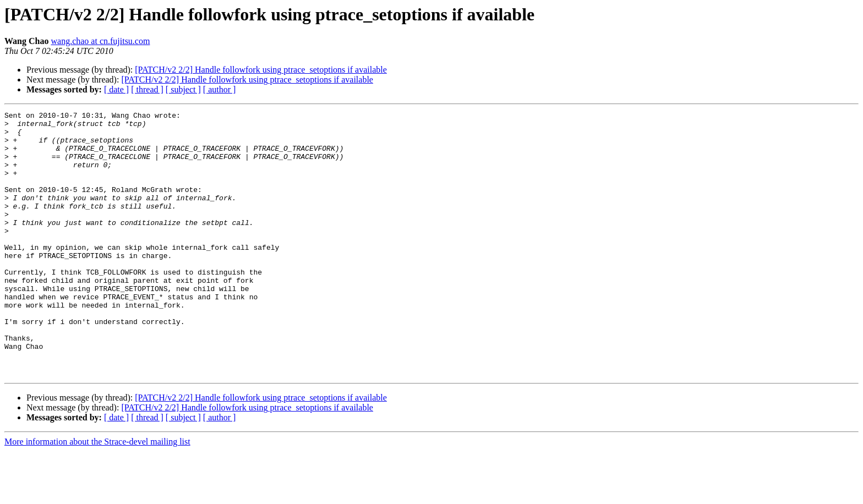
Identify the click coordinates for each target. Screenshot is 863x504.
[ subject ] (183, 89)
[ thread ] (147, 89)
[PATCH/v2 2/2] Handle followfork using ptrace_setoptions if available (261, 70)
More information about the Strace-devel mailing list (97, 494)
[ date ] (116, 89)
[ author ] (220, 89)
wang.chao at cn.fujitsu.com (100, 41)
